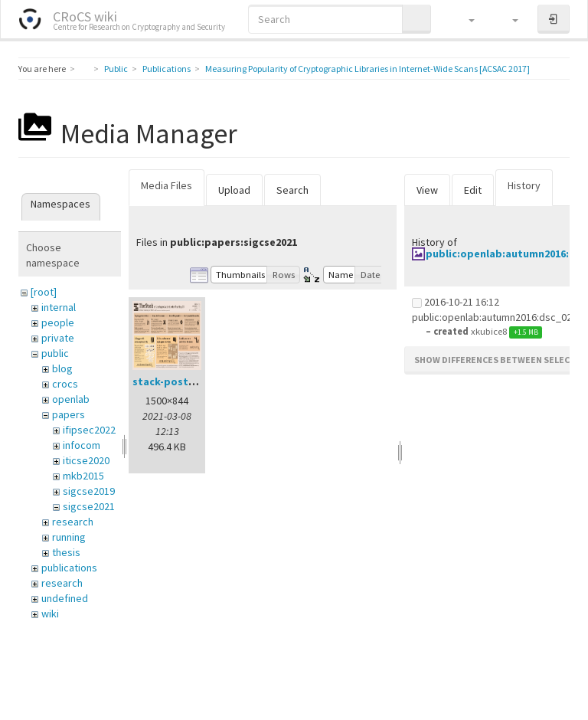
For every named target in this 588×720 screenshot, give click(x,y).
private (58, 338)
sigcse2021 (89, 506)
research (73, 522)
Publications (167, 69)
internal (59, 307)
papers (69, 414)
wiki (50, 614)
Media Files (167, 185)
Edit (473, 190)
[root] (44, 292)
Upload (234, 190)
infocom (82, 445)
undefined (65, 598)
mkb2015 (83, 476)
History (524, 185)
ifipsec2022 (89, 430)
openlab (71, 399)
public (55, 353)
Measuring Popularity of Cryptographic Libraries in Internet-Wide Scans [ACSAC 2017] (367, 69)
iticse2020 (86, 460)
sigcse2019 (89, 491)
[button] (464, 19)
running (69, 537)
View (427, 190)
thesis (66, 552)
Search (292, 190)
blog (62, 368)
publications (69, 568)
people (58, 322)
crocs (65, 384)
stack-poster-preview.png (199, 381)
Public (116, 69)
